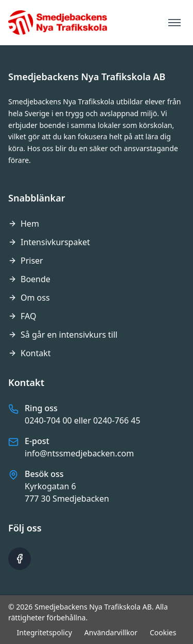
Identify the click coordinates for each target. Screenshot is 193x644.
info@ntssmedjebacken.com (79, 453)
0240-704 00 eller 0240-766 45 (83, 420)
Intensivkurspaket (49, 242)
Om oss (29, 298)
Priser (26, 261)
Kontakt (30, 353)
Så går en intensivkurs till (63, 335)
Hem (24, 224)
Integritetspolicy (45, 632)
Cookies (163, 632)
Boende (29, 279)
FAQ (22, 316)
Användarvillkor (111, 632)
